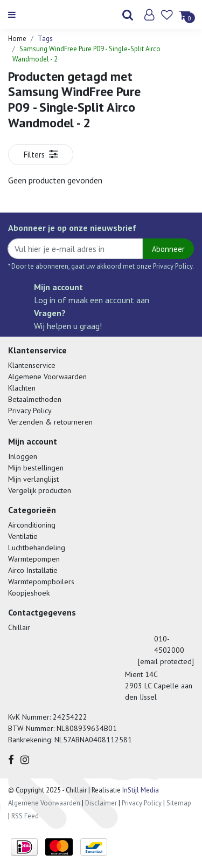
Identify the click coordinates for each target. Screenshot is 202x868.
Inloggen (23, 456)
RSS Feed (25, 816)
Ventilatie (23, 536)
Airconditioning (32, 525)
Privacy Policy (30, 411)
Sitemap (179, 803)
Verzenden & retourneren (50, 422)
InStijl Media (140, 790)
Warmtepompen (34, 559)
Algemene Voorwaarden (47, 377)
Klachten (22, 388)
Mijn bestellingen (36, 468)
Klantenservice (32, 365)
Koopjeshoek (29, 593)
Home (17, 39)
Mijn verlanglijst (33, 479)
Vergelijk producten (40, 490)
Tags (45, 39)
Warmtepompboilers (41, 582)
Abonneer (168, 249)
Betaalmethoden (35, 399)
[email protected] (166, 661)
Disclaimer (101, 803)
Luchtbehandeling (37, 548)
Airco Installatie (33, 570)
